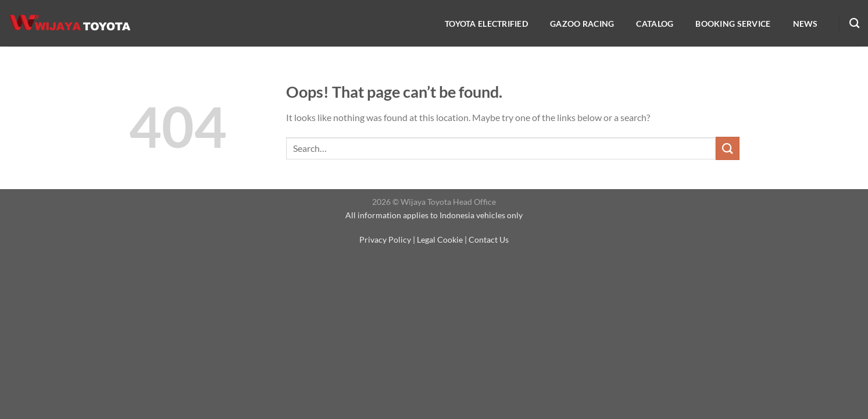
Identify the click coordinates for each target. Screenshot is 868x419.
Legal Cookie (440, 239)
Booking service (733, 24)
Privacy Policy (385, 239)
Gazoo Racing (582, 24)
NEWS (806, 24)
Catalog (655, 24)
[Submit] (727, 148)
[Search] (854, 24)
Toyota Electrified (486, 24)
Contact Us (489, 239)
